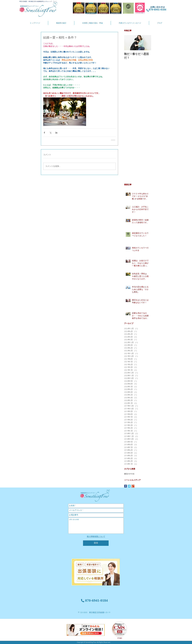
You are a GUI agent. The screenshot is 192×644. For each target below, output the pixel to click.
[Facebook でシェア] (44, 133)
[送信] (96, 543)
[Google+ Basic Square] (133, 486)
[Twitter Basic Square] (129, 486)
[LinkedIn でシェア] (56, 133)
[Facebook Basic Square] (126, 486)
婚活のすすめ (129, 474)
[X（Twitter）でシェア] (50, 133)
